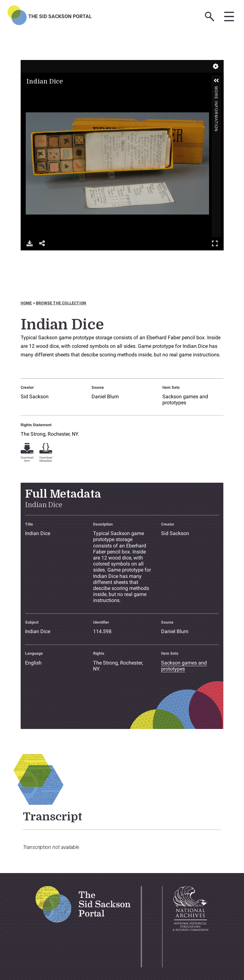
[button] (216, 81)
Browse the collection (61, 303)
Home (26, 303)
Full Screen (215, 243)
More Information (216, 89)
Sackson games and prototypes (185, 400)
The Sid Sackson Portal (60, 16)
